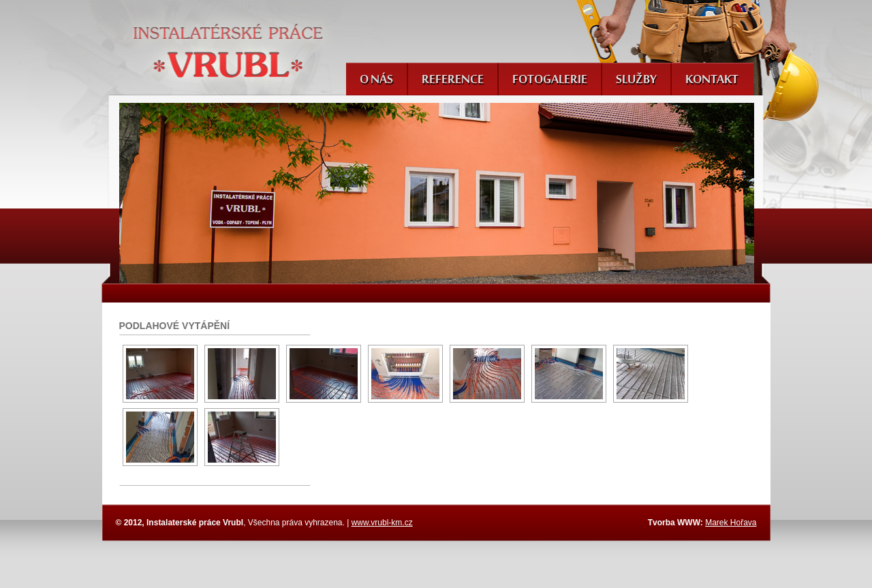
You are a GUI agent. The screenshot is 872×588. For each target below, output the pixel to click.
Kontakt (712, 80)
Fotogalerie (550, 80)
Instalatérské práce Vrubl (229, 51)
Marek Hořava (731, 523)
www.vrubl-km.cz (382, 523)
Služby (636, 80)
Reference (453, 80)
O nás (376, 80)
